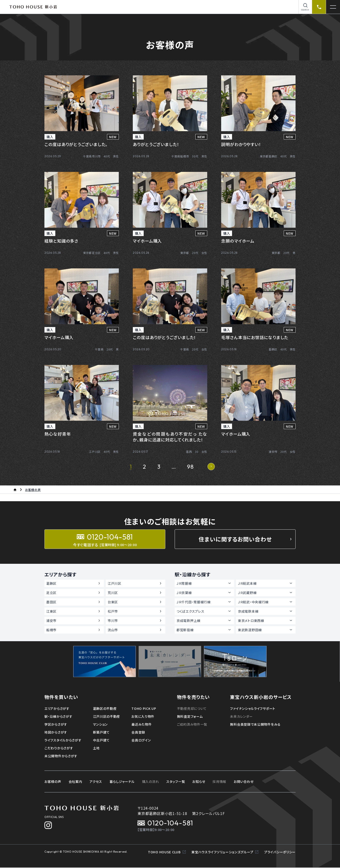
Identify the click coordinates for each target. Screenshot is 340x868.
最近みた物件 (142, 724)
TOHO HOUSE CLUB (167, 853)
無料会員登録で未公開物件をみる (255, 724)
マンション (100, 724)
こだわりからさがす (59, 748)
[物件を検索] (305, 7)
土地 (96, 748)
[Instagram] (48, 825)
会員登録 (138, 732)
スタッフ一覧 (176, 781)
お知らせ (199, 781)
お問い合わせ (244, 781)
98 (190, 467)
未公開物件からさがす (61, 756)
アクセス (96, 781)
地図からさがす (56, 732)
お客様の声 (53, 781)
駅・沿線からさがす (58, 716)
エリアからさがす (57, 708)
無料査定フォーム (190, 716)
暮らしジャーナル (122, 781)
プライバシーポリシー (280, 853)
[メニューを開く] (333, 7)
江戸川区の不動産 (107, 716)
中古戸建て (102, 740)
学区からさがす (56, 724)
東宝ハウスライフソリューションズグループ (225, 853)
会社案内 (75, 781)
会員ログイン (141, 740)
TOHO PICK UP (144, 708)
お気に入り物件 (143, 716)
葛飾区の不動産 (105, 708)
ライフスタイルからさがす (63, 740)
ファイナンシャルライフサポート (253, 708)
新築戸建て (102, 732)
